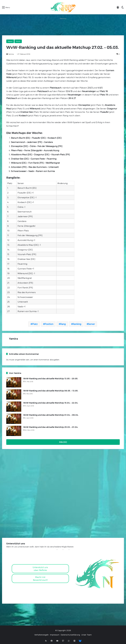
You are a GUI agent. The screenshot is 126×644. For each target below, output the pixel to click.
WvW (18, 41)
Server (91, 324)
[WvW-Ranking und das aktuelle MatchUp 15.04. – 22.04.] (14, 407)
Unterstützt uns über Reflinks (40, 569)
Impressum (55, 635)
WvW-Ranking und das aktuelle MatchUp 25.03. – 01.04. (51, 427)
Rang (63, 324)
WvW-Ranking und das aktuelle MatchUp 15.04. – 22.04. (51, 403)
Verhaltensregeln (41, 635)
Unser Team (86, 635)
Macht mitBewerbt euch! (40, 578)
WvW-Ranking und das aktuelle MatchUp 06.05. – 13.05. (51, 391)
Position (49, 324)
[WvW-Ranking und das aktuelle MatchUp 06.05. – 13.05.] (14, 394)
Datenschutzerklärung (70, 635)
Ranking (77, 324)
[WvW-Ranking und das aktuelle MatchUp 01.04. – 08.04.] (14, 419)
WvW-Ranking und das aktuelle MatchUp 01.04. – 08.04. (51, 415)
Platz (35, 324)
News (10, 41)
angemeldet (20, 360)
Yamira (11, 54)
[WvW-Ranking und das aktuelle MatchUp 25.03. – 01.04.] (14, 431)
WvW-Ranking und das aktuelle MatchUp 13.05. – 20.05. (51, 379)
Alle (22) (63, 442)
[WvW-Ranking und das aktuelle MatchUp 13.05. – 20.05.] (14, 382)
